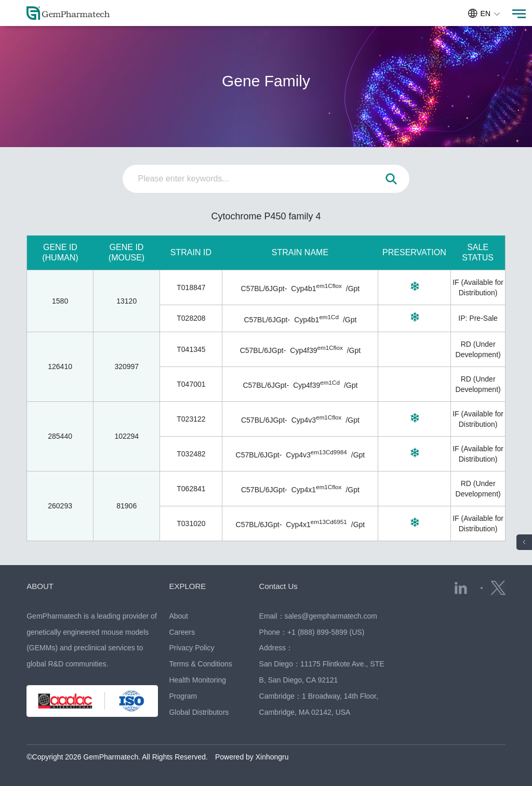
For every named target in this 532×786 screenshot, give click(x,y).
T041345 (191, 349)
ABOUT (40, 586)
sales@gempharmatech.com (331, 616)
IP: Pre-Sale (478, 318)
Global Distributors (199, 712)
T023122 (191, 419)
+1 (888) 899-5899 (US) (326, 632)
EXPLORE (187, 586)
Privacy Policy (191, 648)
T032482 (191, 454)
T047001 (191, 384)
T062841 (191, 489)
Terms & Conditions (200, 664)
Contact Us (278, 586)
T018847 (191, 287)
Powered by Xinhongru (252, 757)
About (178, 616)
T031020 (191, 523)
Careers (182, 632)
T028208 (191, 318)
